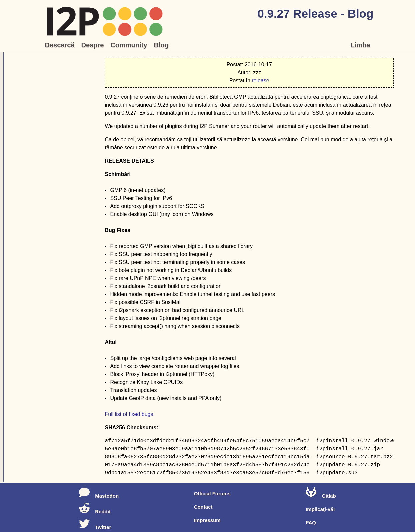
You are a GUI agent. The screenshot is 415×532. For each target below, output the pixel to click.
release (260, 80)
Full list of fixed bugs (129, 414)
